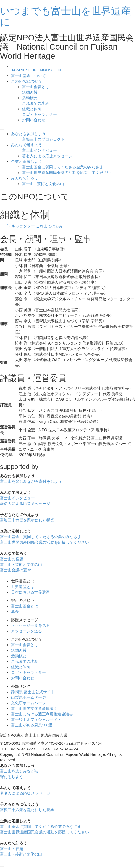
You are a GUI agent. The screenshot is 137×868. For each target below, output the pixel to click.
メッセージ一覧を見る (30, 625)
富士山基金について (28, 76)
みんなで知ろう (25, 178)
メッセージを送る (27, 631)
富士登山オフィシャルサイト (36, 720)
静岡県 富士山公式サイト (33, 692)
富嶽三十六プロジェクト (43, 139)
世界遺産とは (23, 587)
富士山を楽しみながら (31, 481)
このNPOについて (27, 81)
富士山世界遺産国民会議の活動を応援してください (67, 173)
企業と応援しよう (27, 161)
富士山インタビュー (39, 150)
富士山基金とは (25, 606)
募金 (15, 612)
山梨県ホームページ (28, 697)
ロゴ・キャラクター (39, 114)
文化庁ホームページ (28, 703)
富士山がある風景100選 (32, 725)
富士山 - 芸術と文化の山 (43, 184)
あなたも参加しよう (28, 134)
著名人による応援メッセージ (47, 156)
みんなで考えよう (27, 145)
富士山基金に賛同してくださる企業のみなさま (63, 167)
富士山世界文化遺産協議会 (34, 708)
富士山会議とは (36, 87)
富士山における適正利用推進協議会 (42, 714)
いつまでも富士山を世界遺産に (65, 16)
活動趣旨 (30, 92)
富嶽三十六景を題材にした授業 (27, 520)
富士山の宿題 (12, 559)
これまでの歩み (36, 103)
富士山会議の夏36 (16, 570)
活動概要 (30, 98)
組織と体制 (32, 109)
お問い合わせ (34, 120)
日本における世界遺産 (30, 592)
